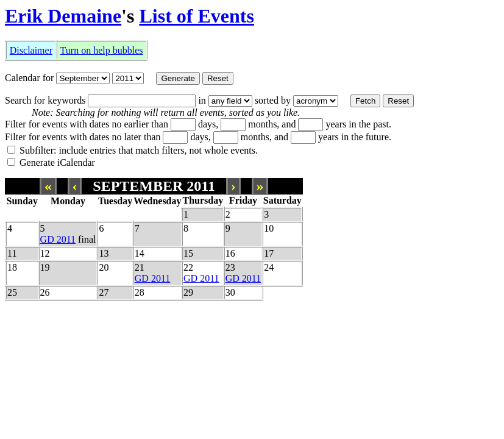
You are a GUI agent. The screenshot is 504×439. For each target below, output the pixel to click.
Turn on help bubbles (102, 50)
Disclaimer (31, 50)
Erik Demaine (63, 16)
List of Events (196, 16)
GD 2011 (58, 239)
